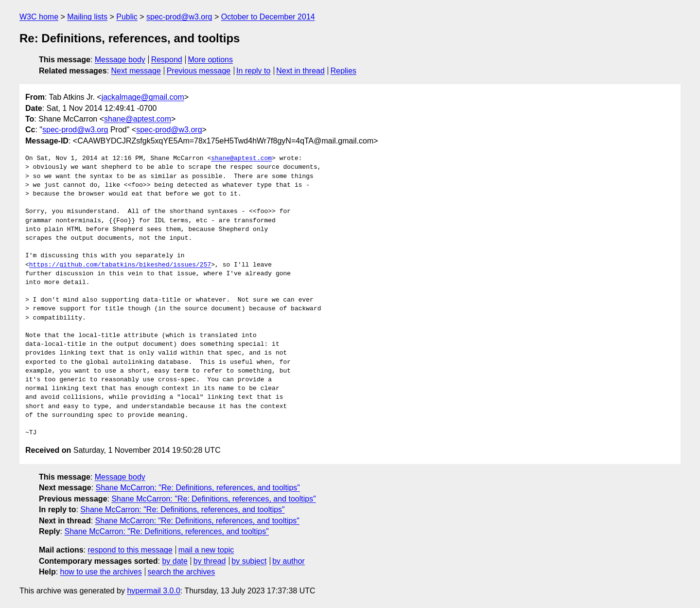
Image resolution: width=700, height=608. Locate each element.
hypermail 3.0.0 (153, 591)
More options (211, 60)
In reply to (253, 71)
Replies (343, 71)
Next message (136, 71)
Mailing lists (87, 17)
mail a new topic (206, 550)
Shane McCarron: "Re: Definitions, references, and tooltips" (198, 488)
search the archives (182, 572)
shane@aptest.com (138, 119)
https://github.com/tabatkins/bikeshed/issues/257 (120, 265)
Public (127, 17)
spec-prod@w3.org (179, 17)
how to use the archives (101, 572)
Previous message (199, 71)
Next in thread (300, 71)
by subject (249, 561)
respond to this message (130, 550)
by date (175, 561)
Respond (167, 60)
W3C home (39, 17)
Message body (120, 60)
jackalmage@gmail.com (143, 97)
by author (289, 561)
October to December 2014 (268, 17)
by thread (210, 561)
